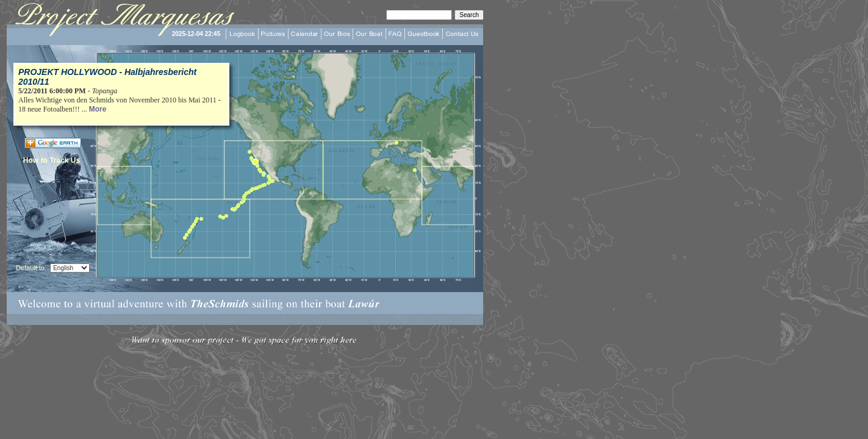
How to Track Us (52, 160)
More (98, 109)
